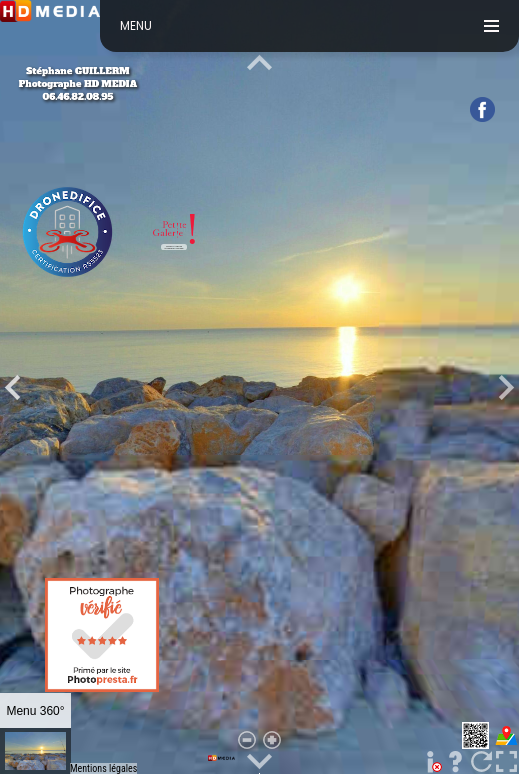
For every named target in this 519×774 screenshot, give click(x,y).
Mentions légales (103, 768)
